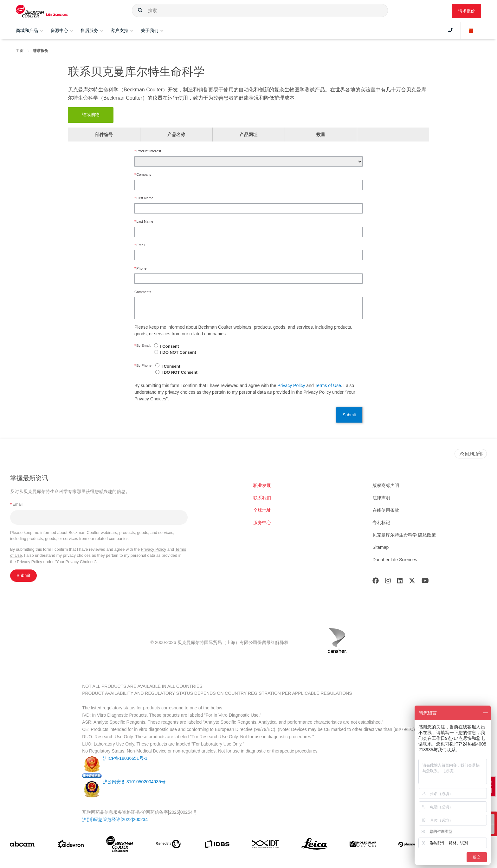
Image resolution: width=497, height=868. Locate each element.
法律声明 (381, 498)
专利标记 (381, 523)
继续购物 (91, 115)
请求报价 (467, 11)
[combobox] (260, 10)
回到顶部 (471, 454)
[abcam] (22, 845)
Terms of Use (328, 385)
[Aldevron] (71, 845)
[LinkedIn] (400, 582)
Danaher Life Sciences (395, 560)
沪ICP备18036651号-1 (125, 758)
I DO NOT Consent (178, 352)
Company (143, 175)
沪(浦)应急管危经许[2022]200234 (115, 819)
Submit (349, 415)
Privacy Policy (291, 385)
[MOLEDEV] (363, 845)
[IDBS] (217, 846)
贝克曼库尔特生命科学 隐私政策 (404, 535)
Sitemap (381, 547)
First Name (144, 198)
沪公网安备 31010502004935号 (134, 782)
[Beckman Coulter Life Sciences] (119, 845)
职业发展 (262, 485)
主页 (20, 51)
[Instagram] (388, 582)
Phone (140, 269)
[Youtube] (425, 582)
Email (140, 245)
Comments (143, 292)
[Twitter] (412, 582)
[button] (140, 10)
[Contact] (450, 30)
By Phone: (143, 366)
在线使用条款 (386, 510)
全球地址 (262, 510)
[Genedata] (168, 845)
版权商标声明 (386, 485)
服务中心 (262, 523)
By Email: (143, 346)
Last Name (144, 222)
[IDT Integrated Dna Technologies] (266, 845)
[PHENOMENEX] (412, 845)
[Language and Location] (471, 30)
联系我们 (262, 498)
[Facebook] (376, 582)
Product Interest (148, 151)
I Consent (169, 346)
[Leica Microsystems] (314, 845)
